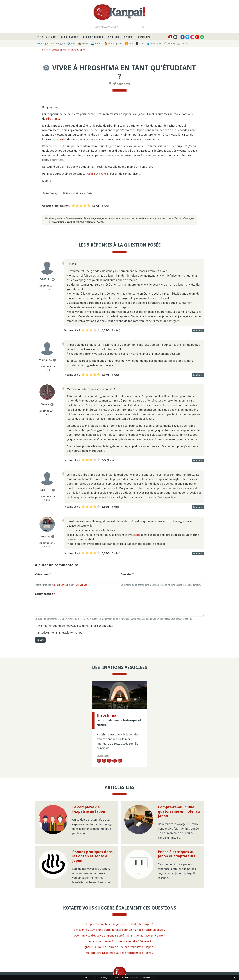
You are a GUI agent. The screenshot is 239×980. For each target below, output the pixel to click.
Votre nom (43, 574)
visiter (63, 139)
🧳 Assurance (154, 43)
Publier (40, 640)
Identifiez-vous (61, 585)
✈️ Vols (71, 43)
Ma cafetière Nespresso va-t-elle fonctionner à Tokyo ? (120, 953)
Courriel (127, 574)
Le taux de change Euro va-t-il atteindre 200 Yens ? (120, 941)
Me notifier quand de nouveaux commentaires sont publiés (75, 626)
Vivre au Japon (78, 50)
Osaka (91, 174)
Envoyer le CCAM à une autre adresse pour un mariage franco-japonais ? (120, 930)
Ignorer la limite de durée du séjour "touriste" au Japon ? (120, 947)
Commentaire (45, 594)
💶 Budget (43, 43)
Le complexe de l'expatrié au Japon (89, 809)
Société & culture (93, 37)
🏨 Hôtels (83, 43)
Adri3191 (45, 279)
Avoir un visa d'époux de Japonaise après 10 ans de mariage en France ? (120, 935)
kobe (137, 535)
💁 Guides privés (114, 43)
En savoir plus (148, 977)
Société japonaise (60, 50)
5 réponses (120, 84)
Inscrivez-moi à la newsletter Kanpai (61, 632)
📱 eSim (140, 43)
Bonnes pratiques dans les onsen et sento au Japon (92, 856)
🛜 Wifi (129, 43)
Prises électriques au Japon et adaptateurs (177, 854)
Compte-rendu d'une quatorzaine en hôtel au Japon (179, 812)
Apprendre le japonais (121, 37)
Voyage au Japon (47, 37)
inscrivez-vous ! (82, 585)
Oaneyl (45, 404)
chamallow (45, 360)
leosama (45, 536)
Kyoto (102, 174)
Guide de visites (70, 37)
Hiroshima (53, 119)
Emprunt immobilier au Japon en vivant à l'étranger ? (120, 924)
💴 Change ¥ (58, 43)
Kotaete (46, 50)
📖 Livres (182, 43)
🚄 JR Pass (96, 43)
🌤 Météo (169, 43)
